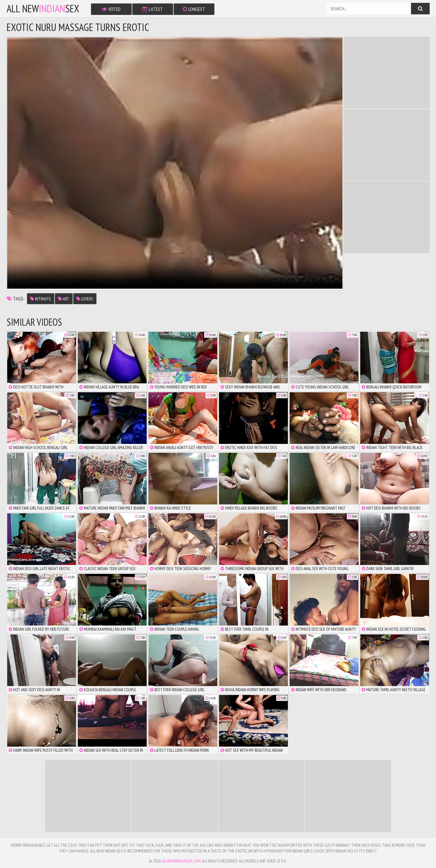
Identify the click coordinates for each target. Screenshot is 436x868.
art (64, 299)
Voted (111, 9)
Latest (153, 9)
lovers (85, 299)
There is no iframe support (387, 73)
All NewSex (43, 9)
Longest (194, 9)
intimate (41, 299)
